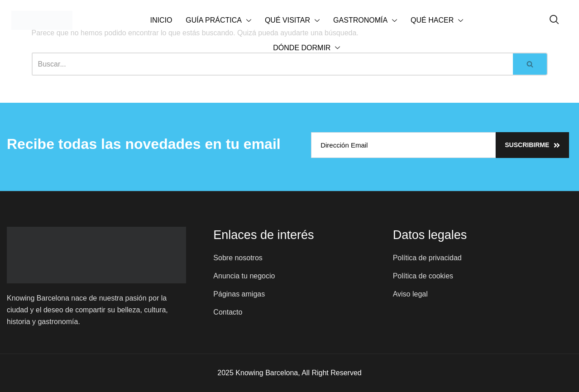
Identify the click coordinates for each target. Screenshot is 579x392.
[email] (403, 145)
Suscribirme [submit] (532, 145)
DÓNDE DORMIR (306, 48)
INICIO (161, 20)
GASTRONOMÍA (365, 21)
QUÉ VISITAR (292, 21)
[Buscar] (530, 64)
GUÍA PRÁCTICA (218, 21)
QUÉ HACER (437, 21)
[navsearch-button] (555, 20)
